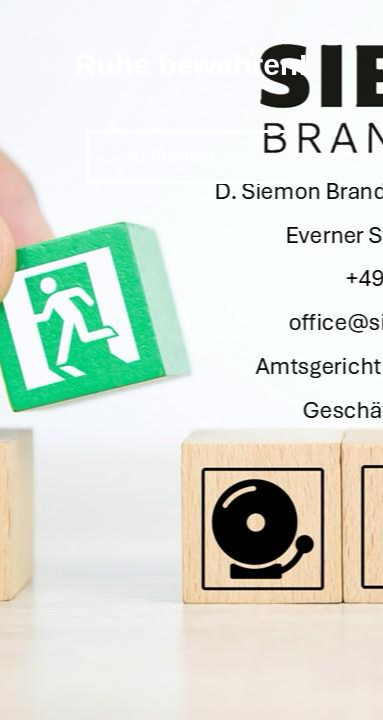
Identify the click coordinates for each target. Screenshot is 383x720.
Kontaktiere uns (191, 157)
